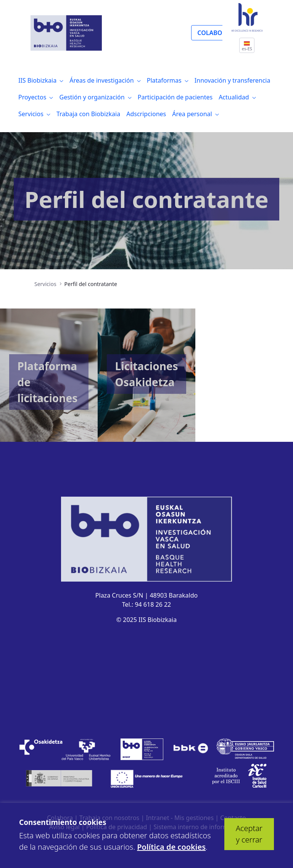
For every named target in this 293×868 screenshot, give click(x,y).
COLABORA (214, 33)
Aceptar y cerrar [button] (249, 834)
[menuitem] (41, 80)
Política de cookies (171, 847)
